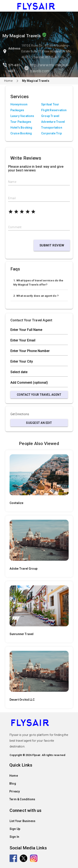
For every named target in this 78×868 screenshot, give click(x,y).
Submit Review (52, 245)
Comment (15, 227)
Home (8, 81)
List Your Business (23, 821)
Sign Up (15, 829)
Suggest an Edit (39, 423)
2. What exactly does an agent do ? (36, 296)
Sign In (14, 837)
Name (12, 182)
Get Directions (20, 414)
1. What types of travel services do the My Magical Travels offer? (38, 283)
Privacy (15, 791)
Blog (13, 784)
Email (12, 198)
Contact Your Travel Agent (39, 395)
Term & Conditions (22, 799)
